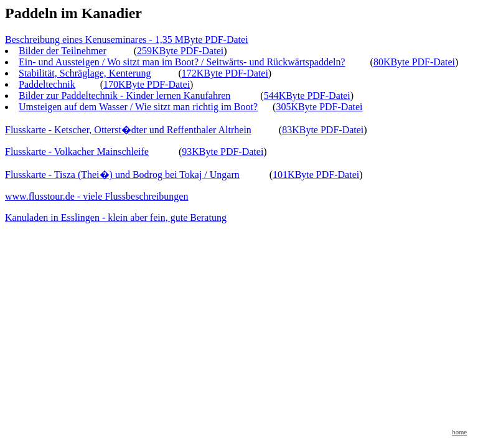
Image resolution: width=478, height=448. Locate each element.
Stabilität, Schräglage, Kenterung (85, 73)
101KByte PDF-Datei (316, 175)
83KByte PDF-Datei (323, 130)
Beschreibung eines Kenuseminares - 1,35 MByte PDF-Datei (127, 40)
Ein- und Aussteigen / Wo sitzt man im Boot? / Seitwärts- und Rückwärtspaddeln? (182, 62)
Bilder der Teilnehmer (63, 51)
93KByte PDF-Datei (223, 152)
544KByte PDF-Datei (307, 96)
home (459, 432)
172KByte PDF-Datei (225, 73)
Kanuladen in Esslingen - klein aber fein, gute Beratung (116, 217)
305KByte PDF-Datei (319, 107)
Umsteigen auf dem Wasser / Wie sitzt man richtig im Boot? (138, 107)
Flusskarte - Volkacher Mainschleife (77, 152)
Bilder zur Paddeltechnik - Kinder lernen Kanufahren (124, 96)
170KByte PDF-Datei (147, 84)
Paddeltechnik (47, 84)
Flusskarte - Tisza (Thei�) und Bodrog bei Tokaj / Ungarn (122, 175)
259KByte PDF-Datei (180, 51)
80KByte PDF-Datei (414, 62)
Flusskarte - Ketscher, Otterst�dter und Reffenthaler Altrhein (128, 130)
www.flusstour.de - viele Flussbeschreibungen (96, 196)
